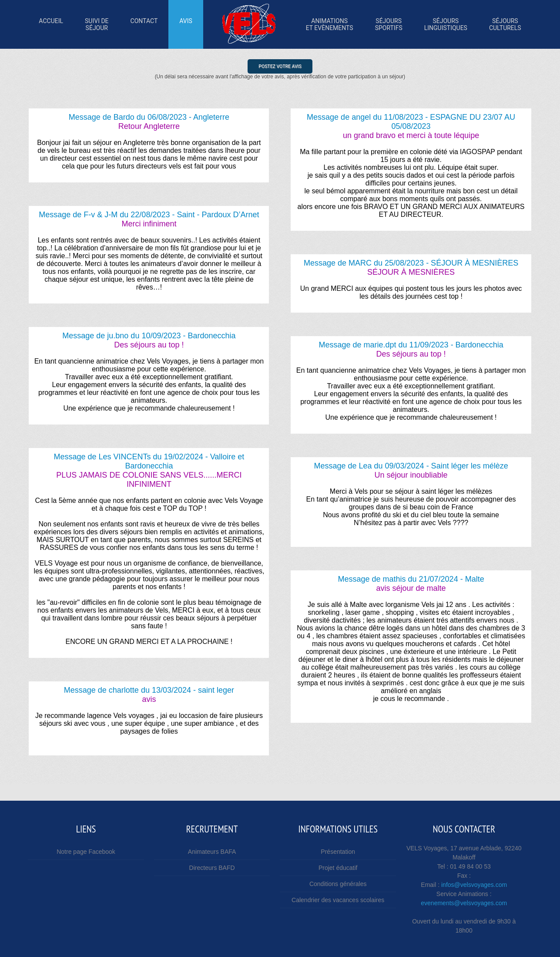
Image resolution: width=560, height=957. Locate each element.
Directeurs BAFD (212, 868)
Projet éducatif (338, 868)
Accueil (51, 24)
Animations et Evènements (330, 24)
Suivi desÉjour (97, 24)
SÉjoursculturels (505, 24)
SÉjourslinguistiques (446, 24)
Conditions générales (338, 884)
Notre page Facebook (86, 852)
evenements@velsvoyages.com (464, 903)
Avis (186, 24)
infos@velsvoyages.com (474, 885)
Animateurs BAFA (212, 852)
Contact (144, 24)
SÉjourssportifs (389, 24)
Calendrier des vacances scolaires (338, 900)
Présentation (338, 852)
